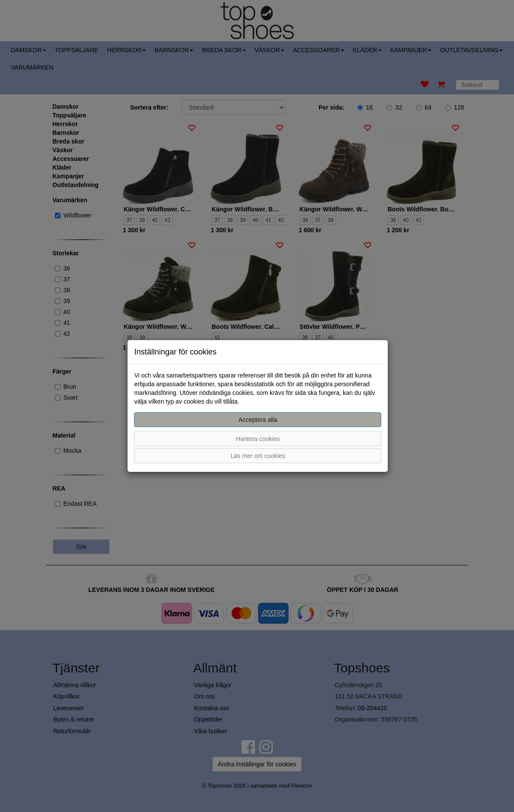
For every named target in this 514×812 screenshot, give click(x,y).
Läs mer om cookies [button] (258, 456)
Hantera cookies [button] (258, 439)
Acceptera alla (258, 420)
